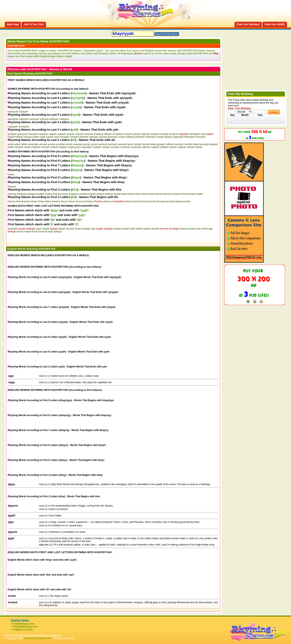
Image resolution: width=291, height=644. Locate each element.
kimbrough (207, 229)
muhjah (106, 147)
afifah (24, 144)
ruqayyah (13, 127)
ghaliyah (12, 134)
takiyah (108, 134)
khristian (89, 201)
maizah (54, 147)
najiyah (52, 134)
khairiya (57, 194)
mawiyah (43, 134)
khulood (136, 201)
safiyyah (44, 119)
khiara (41, 201)
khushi (152, 201)
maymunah (74, 147)
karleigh (86, 229)
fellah (153, 144)
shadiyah (99, 134)
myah (43, 137)
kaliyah (19, 137)
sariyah (128, 134)
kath (93, 229)
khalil (124, 194)
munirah (115, 147)
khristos (108, 201)
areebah (78, 144)
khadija (31, 194)
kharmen (168, 194)
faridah (138, 144)
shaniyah (84, 137)
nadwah (182, 147)
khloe (48, 201)
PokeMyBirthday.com (25, 627)
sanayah (65, 137)
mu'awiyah (118, 134)
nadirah (173, 147)
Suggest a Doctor (23, 629)
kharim (159, 194)
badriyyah (13, 112)
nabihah (146, 147)
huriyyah (23, 112)
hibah (196, 144)
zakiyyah (64, 119)
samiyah (89, 134)
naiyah (50, 137)
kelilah (139, 229)
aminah (43, 144)
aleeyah (94, 137)
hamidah (179, 144)
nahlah (199, 147)
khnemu (56, 201)
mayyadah (86, 147)
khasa (185, 194)
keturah (184, 229)
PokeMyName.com (24, 624)
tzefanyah (151, 137)
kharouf (177, 194)
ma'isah (45, 147)
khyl (188, 201)
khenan (12, 201)
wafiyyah (54, 119)
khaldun (84, 194)
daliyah (168, 137)
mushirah (125, 147)
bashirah (102, 144)
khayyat (12, 187)
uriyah (122, 137)
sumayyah (24, 127)
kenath (155, 229)
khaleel (100, 194)
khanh (145, 194)
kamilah (70, 229)
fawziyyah (13, 119)
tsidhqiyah (190, 137)
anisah (69, 144)
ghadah (161, 144)
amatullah (33, 144)
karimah (204, 144)
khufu (128, 201)
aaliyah (155, 134)
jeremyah (113, 137)
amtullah (60, 144)
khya (172, 201)
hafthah (170, 144)
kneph (28, 232)
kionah (20, 232)
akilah (11, 144)
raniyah (70, 134)
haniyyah (34, 119)
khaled (92, 194)
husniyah (33, 134)
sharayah (201, 137)
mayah (160, 137)
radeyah (61, 134)
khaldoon (74, 194)
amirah (51, 144)
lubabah (19, 147)
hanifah (188, 144)
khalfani (109, 194)
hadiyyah (24, 119)
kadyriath (13, 229)
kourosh (43, 232)
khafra (49, 194)
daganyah (178, 137)
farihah (146, 144)
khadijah (40, 194)
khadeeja (22, 194)
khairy (65, 194)
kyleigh (58, 232)
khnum (65, 201)
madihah (36, 147)
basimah (112, 144)
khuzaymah (163, 201)
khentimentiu (23, 201)
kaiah (39, 229)
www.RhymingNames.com (38, 638)
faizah (130, 144)
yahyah (137, 134)
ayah (203, 134)
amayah (173, 134)
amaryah (164, 134)
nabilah (155, 147)
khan (139, 194)
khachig (12, 194)
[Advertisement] (55, 239)
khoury (80, 201)
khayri (11, 174)
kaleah (46, 229)
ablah (18, 144)
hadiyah (130, 137)
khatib (192, 194)
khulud (145, 201)
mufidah (97, 147)
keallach (118, 229)
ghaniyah (22, 134)
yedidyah (140, 137)
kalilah (62, 229)
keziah (192, 229)
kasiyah (28, 137)
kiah (198, 229)
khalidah (214, 144)
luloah (27, 147)
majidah (63, 147)
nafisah (190, 147)
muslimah (136, 147)
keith (132, 229)
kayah (36, 137)
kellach (147, 229)
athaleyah (195, 134)
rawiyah (79, 134)
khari (152, 194)
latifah (11, 147)
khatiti (199, 194)
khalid (117, 194)
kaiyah (11, 137)
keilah (126, 229)
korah (35, 232)
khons (72, 201)
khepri (34, 201)
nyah (57, 137)
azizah (87, 144)
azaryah (103, 137)
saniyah (74, 137)
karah (78, 229)
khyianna (180, 201)
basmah (122, 144)
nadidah (164, 147)
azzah (94, 144)
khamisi (131, 194)
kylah (51, 232)
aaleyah (146, 134)
